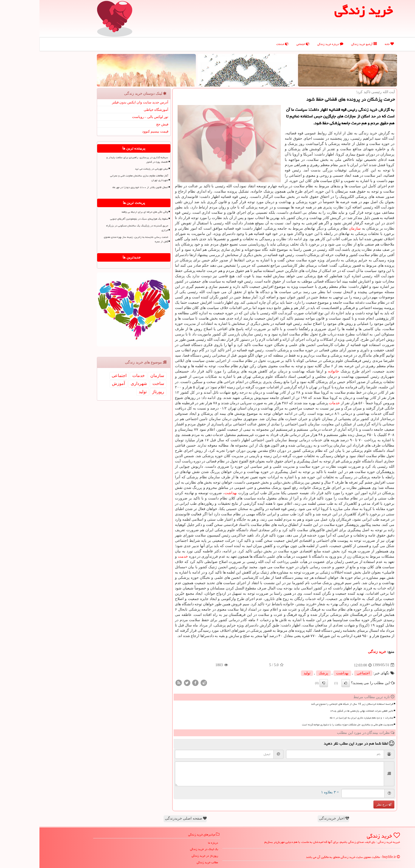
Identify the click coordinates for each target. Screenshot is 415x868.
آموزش (79, 383)
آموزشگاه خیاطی (117, 110)
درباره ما (174, 843)
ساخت (119, 383)
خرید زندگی (338, 652)
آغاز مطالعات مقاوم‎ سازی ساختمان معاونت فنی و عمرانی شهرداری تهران (100, 178)
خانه (350, 44)
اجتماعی (263, 44)
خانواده (294, 371)
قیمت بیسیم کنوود (116, 131)
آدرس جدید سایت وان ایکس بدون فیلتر (101, 102)
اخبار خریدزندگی (295, 818)
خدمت (143, 556)
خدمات (243, 44)
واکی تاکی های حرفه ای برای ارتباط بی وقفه (105, 212)
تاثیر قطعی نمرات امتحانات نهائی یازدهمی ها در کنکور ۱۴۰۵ (322, 711)
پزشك (284, 673)
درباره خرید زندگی (291, 44)
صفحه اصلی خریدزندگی (146, 818)
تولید (268, 673)
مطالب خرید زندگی (168, 862)
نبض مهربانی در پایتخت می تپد (112, 169)
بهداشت (191, 493)
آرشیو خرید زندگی (325, 44)
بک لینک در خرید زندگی (165, 849)
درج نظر (344, 805)
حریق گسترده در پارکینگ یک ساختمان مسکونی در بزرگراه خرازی (98, 228)
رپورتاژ (119, 392)
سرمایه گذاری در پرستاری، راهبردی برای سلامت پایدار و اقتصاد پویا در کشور (98, 160)
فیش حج (123, 124)
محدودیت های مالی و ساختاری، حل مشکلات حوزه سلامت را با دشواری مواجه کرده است (308, 725)
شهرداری (99, 383)
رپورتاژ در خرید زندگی (165, 856)
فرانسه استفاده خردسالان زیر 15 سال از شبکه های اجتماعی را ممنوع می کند (313, 704)
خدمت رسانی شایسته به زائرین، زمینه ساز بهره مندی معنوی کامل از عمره (96, 239)
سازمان (315, 228)
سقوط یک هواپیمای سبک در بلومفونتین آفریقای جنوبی (100, 219)
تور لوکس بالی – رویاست (111, 117)
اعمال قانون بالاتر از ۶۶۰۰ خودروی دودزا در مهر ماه (101, 187)
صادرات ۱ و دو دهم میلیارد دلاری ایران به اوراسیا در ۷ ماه (322, 718)
